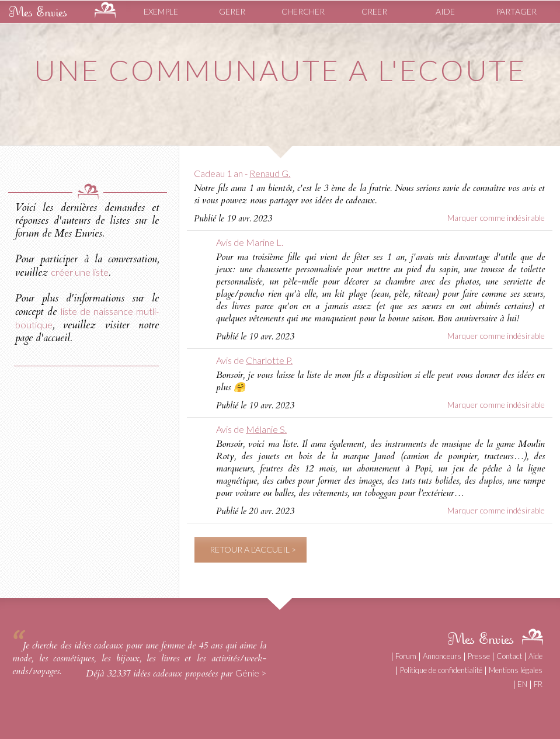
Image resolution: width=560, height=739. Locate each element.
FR (538, 684)
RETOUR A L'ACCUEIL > (253, 549)
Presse (479, 656)
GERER (232, 11)
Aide (535, 656)
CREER (374, 11)
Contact (509, 656)
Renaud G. (270, 173)
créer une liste (80, 272)
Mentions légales (516, 670)
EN (522, 684)
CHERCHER (303, 11)
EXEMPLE (161, 11)
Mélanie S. (266, 429)
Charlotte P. (269, 360)
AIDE (445, 11)
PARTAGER (516, 11)
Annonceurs (442, 656)
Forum (406, 656)
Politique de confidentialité (441, 670)
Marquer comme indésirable (496, 218)
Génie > (251, 673)
